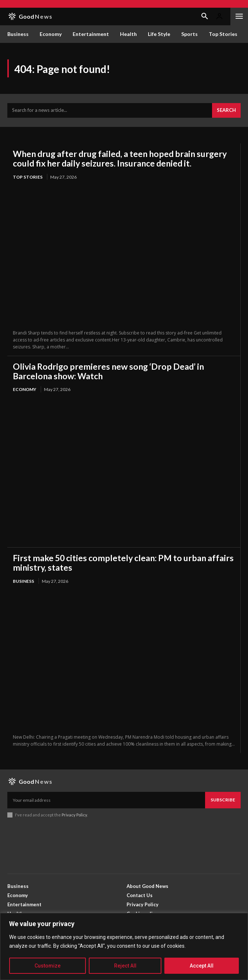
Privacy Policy (74, 815)
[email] (106, 800)
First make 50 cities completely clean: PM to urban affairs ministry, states (123, 563)
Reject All (125, 966)
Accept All (202, 966)
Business (23, 581)
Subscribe (223, 800)
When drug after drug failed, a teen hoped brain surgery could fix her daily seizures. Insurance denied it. (120, 158)
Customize (48, 966)
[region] (124, 946)
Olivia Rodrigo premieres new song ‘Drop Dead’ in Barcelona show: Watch (108, 371)
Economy (25, 389)
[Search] (226, 110)
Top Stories (28, 177)
